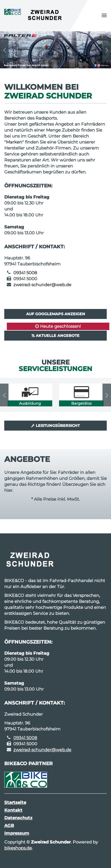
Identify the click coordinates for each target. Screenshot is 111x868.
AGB (9, 825)
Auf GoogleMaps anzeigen (56, 314)
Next (107, 50)
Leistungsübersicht (55, 425)
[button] (104, 16)
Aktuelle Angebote (55, 335)
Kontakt (13, 810)
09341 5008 (25, 273)
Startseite (15, 802)
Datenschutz (18, 818)
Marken (14, 142)
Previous (4, 50)
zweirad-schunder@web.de (42, 285)
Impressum (17, 833)
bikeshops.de (18, 848)
